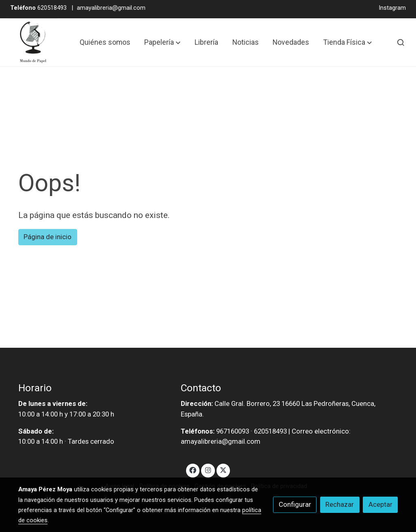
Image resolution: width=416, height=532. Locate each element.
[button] (162, 42)
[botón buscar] (401, 42)
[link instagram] (208, 470)
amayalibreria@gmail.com (111, 8)
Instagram (392, 8)
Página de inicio (48, 237)
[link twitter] (223, 470)
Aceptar (380, 504)
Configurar (295, 504)
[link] (33, 42)
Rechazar (340, 504)
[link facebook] (193, 470)
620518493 (38, 8)
